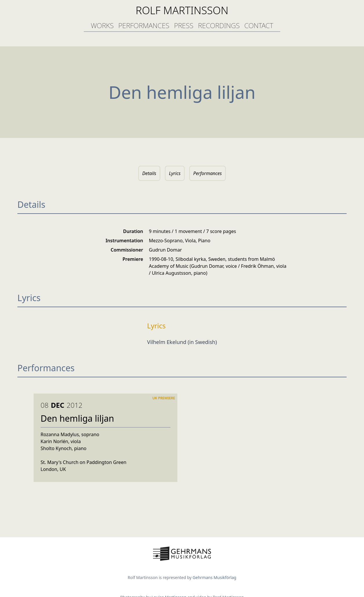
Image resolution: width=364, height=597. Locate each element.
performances (144, 25)
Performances (208, 173)
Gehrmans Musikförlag (215, 577)
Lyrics (175, 173)
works (102, 25)
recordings (219, 25)
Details (149, 173)
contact (259, 25)
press (184, 25)
